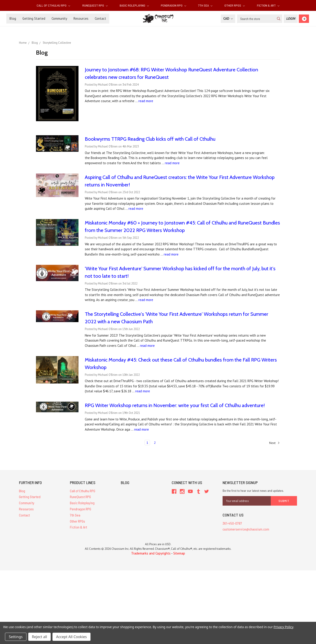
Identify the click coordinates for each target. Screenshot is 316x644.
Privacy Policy (283, 627)
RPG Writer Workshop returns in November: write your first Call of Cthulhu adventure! (175, 405)
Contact (100, 18)
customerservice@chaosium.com (246, 529)
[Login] (291, 19)
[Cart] (304, 19)
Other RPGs (235, 5)
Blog (13, 18)
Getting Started (34, 18)
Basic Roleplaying (134, 5)
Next (274, 443)
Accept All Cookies (71, 637)
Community (59, 18)
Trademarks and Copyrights (151, 553)
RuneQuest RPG (95, 5)
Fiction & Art (268, 5)
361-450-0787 (232, 523)
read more (146, 101)
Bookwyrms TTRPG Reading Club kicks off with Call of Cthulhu (150, 139)
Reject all (39, 637)
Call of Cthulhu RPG (53, 5)
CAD (228, 18)
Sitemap (179, 553)
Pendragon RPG (173, 5)
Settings (16, 637)
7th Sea (205, 5)
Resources (81, 18)
